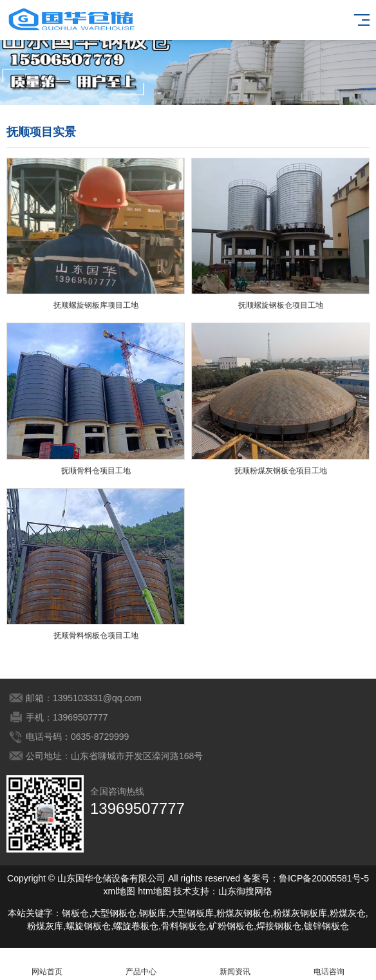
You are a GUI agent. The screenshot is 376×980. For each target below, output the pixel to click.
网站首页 (47, 964)
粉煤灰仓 (348, 913)
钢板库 (153, 913)
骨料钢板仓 (183, 926)
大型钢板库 (191, 913)
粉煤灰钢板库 (300, 913)
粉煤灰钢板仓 (243, 913)
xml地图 (120, 891)
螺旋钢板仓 (88, 926)
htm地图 (154, 891)
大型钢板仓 (114, 913)
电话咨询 (329, 964)
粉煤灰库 (45, 926)
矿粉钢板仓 (231, 926)
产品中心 (141, 964)
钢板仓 (75, 913)
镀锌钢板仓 (326, 926)
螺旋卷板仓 (136, 926)
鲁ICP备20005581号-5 (324, 878)
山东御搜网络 (245, 891)
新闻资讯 (235, 964)
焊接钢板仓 (279, 926)
